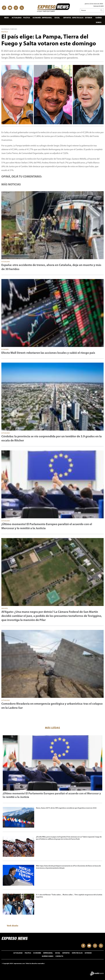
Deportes (67, 18)
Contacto (59, 956)
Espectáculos (78, 18)
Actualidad (17, 18)
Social (57, 18)
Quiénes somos (99, 20)
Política (27, 18)
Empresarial (47, 18)
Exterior (88, 18)
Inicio (6, 18)
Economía (37, 18)
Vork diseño (13, 926)
